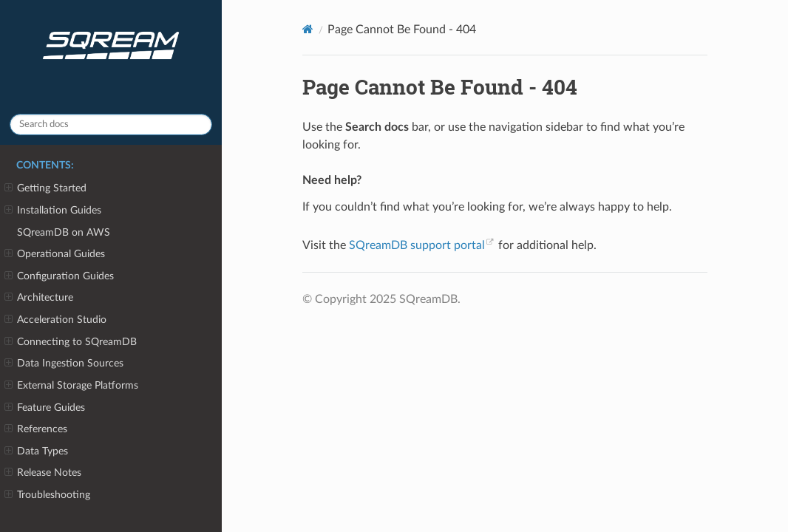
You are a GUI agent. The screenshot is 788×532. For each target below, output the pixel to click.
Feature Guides (45, 408)
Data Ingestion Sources (64, 364)
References (36, 429)
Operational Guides (55, 254)
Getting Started (45, 188)
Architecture (39, 298)
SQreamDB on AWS (64, 232)
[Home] (308, 29)
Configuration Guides (59, 276)
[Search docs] (111, 125)
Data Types (36, 451)
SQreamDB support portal (417, 245)
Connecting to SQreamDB (71, 342)
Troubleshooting (47, 495)
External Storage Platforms (71, 386)
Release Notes (43, 473)
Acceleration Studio (55, 320)
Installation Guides (53, 211)
